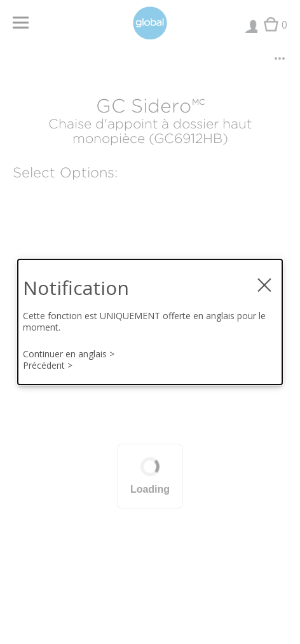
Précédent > (48, 366)
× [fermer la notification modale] (264, 280)
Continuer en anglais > (69, 354)
